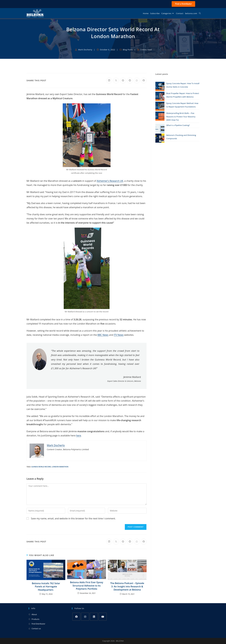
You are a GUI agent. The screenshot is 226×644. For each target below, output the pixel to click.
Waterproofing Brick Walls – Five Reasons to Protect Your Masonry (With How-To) (181, 117)
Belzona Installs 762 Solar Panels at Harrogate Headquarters (46, 587)
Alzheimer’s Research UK (110, 181)
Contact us (36, 628)
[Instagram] (85, 617)
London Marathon (60, 467)
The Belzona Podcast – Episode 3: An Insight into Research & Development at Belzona (127, 586)
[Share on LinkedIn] (109, 81)
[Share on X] (116, 81)
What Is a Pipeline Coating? (178, 125)
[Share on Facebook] (144, 81)
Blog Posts (128, 50)
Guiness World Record (41, 467)
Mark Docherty (85, 50)
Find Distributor (38, 624)
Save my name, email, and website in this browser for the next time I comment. (73, 518)
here (79, 436)
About (34, 614)
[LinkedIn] (94, 617)
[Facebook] (76, 617)
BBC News (103, 335)
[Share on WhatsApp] (137, 81)
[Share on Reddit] (130, 81)
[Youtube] (103, 617)
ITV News (119, 335)
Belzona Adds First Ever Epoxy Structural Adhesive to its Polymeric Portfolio (87, 586)
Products (35, 619)
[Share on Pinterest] (123, 81)
